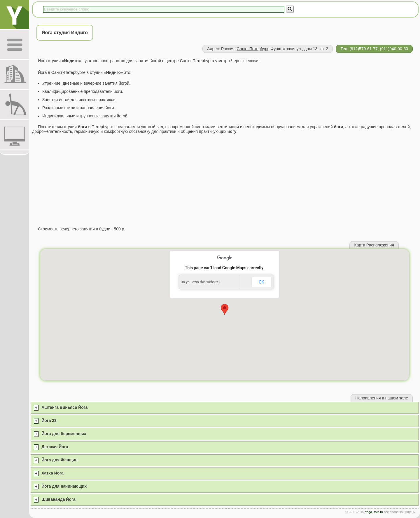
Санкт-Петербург (253, 49)
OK (261, 282)
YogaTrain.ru (374, 512)
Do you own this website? (201, 282)
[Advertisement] (225, 180)
